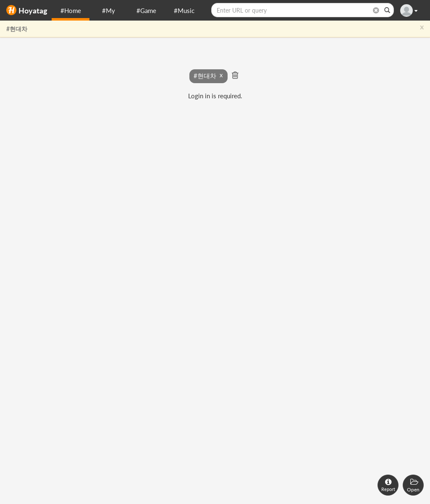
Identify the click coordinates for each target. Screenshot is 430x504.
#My (109, 10)
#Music (184, 10)
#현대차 (17, 29)
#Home (71, 10)
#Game (146, 10)
